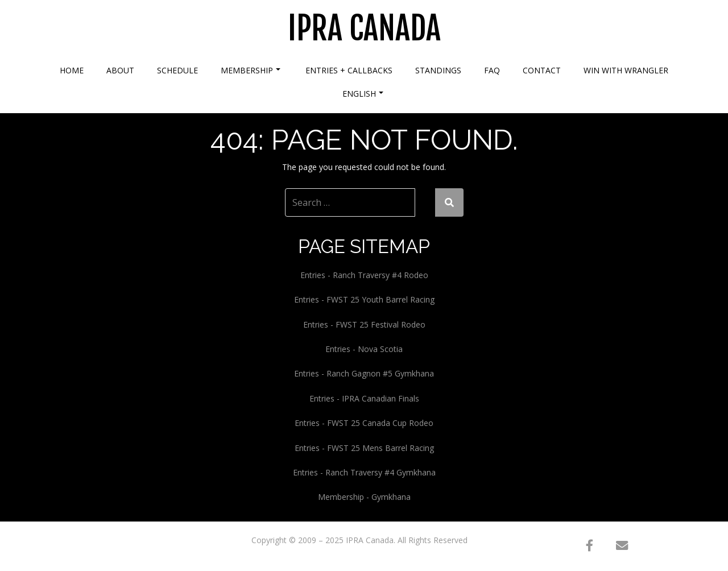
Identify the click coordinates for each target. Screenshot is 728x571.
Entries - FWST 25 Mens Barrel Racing (364, 448)
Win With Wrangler (626, 70)
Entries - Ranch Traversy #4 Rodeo (364, 275)
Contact (542, 70)
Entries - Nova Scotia (364, 349)
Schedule (177, 70)
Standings (438, 70)
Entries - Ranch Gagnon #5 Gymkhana (364, 373)
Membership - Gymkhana (364, 497)
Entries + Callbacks (349, 70)
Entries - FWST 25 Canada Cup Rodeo (364, 423)
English (363, 94)
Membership (251, 70)
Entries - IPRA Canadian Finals (364, 398)
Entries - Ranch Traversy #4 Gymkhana (364, 472)
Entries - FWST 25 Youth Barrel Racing (364, 299)
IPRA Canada (364, 29)
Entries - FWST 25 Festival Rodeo (364, 324)
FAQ (492, 70)
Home (72, 70)
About (120, 70)
